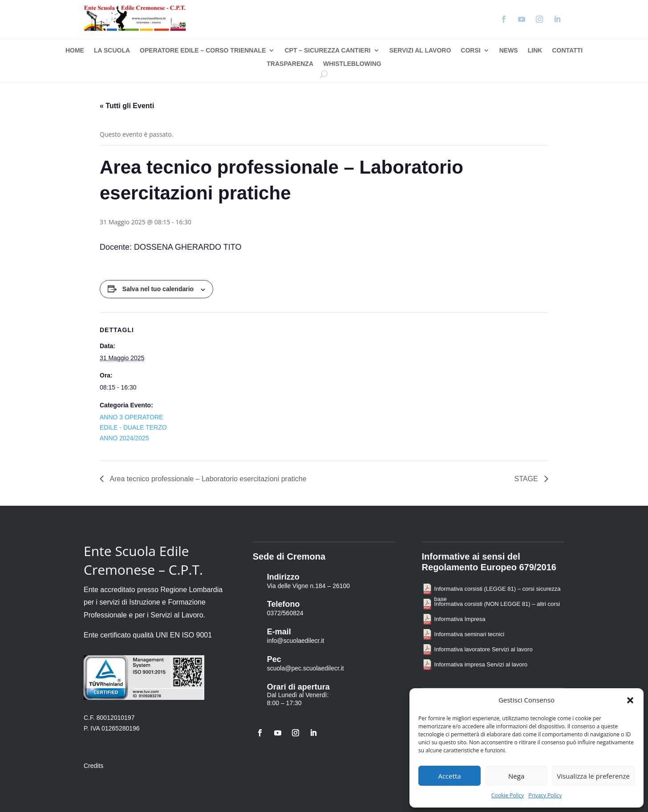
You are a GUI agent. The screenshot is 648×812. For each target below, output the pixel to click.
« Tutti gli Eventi (127, 106)
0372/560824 (285, 613)
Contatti (567, 51)
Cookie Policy (508, 795)
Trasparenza (290, 64)
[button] (630, 700)
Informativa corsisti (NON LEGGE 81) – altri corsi (497, 604)
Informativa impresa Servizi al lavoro (481, 664)
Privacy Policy (545, 795)
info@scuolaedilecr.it (296, 641)
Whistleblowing (352, 64)
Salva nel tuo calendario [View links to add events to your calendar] (158, 289)
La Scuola (112, 51)
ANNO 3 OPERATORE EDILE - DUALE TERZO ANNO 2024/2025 (133, 428)
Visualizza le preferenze (593, 776)
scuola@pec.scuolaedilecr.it (306, 668)
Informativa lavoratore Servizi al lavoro (484, 649)
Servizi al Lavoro (420, 51)
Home (75, 51)
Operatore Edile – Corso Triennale (203, 51)
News (509, 51)
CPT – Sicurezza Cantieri (327, 51)
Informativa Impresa (460, 619)
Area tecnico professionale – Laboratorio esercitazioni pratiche (207, 479)
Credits (93, 766)
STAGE (527, 479)
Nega (516, 776)
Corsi (470, 51)
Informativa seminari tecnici (470, 634)
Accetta (449, 776)
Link (535, 51)
